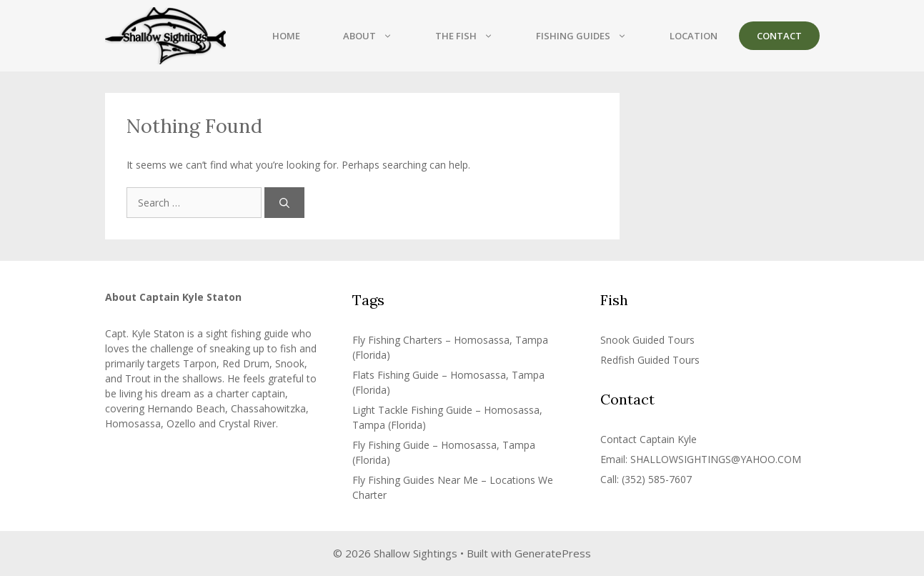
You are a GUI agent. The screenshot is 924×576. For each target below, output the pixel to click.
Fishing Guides (592, 36)
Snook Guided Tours (647, 340)
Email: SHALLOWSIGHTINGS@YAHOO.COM (701, 459)
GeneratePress (553, 553)
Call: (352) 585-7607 (646, 479)
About (378, 36)
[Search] (284, 203)
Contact (779, 36)
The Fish (475, 36)
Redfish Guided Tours (650, 360)
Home (286, 36)
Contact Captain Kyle (649, 439)
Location (694, 36)
